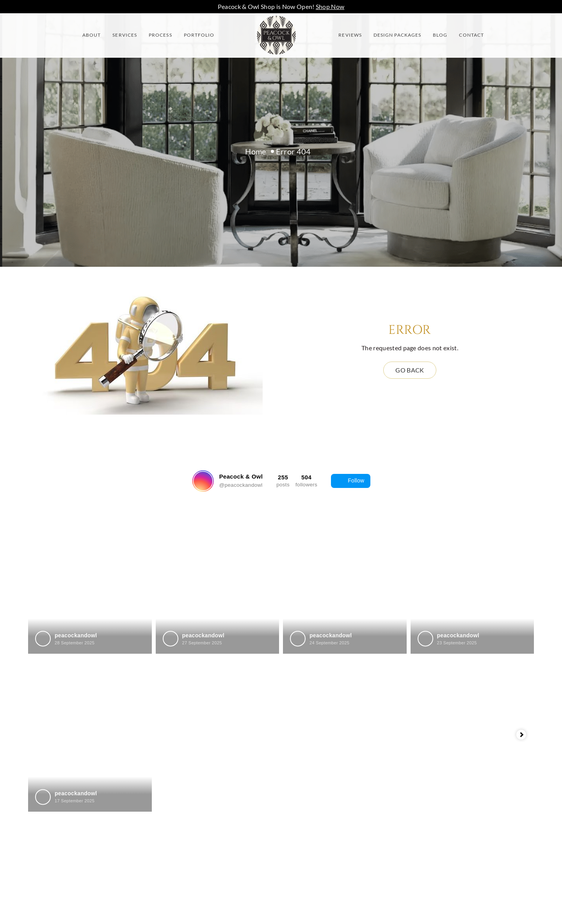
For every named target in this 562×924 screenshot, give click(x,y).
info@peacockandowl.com (471, 738)
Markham (307, 738)
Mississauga (310, 754)
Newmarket (310, 771)
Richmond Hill (313, 787)
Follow (350, 481)
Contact (471, 35)
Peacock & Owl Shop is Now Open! (281, 6)
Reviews (350, 35)
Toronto (303, 820)
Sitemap (175, 836)
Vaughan (305, 836)
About (92, 35)
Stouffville (307, 803)
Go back (410, 370)
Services (125, 35)
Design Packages (397, 35)
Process (160, 35)
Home (255, 151)
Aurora (303, 721)
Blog (440, 35)
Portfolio (199, 35)
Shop (170, 852)
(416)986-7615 (456, 721)
